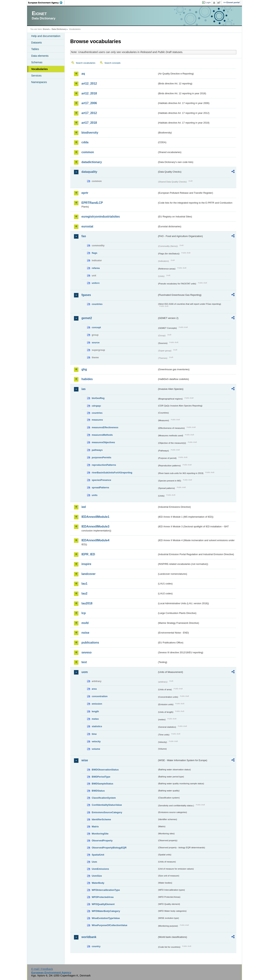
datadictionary (92, 162)
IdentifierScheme (101, 819)
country (96, 946)
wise (85, 760)
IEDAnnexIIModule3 (95, 526)
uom (85, 672)
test (84, 662)
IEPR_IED (88, 554)
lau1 (84, 584)
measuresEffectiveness (105, 427)
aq (83, 74)
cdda (85, 142)
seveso (86, 652)
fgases (86, 295)
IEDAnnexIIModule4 (95, 540)
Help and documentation (46, 36)
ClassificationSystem (104, 798)
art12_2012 (89, 84)
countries (97, 304)
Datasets (37, 43)
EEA (47, 3)
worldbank (89, 937)
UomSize (97, 876)
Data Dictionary (59, 29)
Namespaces (39, 82)
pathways (97, 450)
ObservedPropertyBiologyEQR (109, 848)
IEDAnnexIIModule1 (95, 517)
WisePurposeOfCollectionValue (109, 925)
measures (97, 420)
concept (96, 327)
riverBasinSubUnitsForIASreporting (112, 473)
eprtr (85, 193)
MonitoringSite (100, 834)
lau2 (84, 593)
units (95, 495)
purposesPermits (102, 457)
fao (84, 236)
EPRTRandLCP (92, 203)
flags (95, 253)
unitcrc (96, 283)
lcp (84, 613)
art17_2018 (89, 123)
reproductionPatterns (104, 465)
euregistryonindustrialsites (101, 217)
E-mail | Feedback (42, 969)
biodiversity (90, 133)
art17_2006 (89, 103)
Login (208, 2)
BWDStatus (98, 791)
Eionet (46, 29)
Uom (94, 862)
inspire (86, 564)
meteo (95, 719)
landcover (89, 574)
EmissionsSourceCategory (107, 812)
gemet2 (87, 318)
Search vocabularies (86, 63)
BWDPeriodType (101, 777)
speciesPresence (101, 480)
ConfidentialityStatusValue (107, 805)
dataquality (89, 172)
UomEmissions (100, 869)
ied (84, 507)
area (94, 689)
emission (97, 704)
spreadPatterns (100, 487)
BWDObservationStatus (105, 770)
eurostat (87, 226)
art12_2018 (89, 93)
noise (85, 633)
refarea (96, 268)
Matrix (95, 827)
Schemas (37, 62)
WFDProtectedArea (103, 897)
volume (96, 749)
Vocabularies (40, 69)
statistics (97, 726)
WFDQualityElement (103, 904)
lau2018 (87, 603)
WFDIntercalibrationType (106, 890)
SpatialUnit (98, 855)
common (88, 152)
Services (36, 76)
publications (90, 643)
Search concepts (112, 63)
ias (84, 389)
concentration (100, 696)
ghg (84, 369)
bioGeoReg (98, 398)
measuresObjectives (103, 442)
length (95, 711)
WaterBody (98, 883)
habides (87, 379)
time (94, 734)
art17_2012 (89, 113)
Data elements (40, 56)
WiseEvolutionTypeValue (106, 918)
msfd (85, 623)
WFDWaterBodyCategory (106, 911)
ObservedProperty (102, 841)
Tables (35, 49)
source (96, 342)
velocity (96, 741)
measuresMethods (102, 435)
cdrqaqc (96, 406)
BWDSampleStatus (102, 784)
